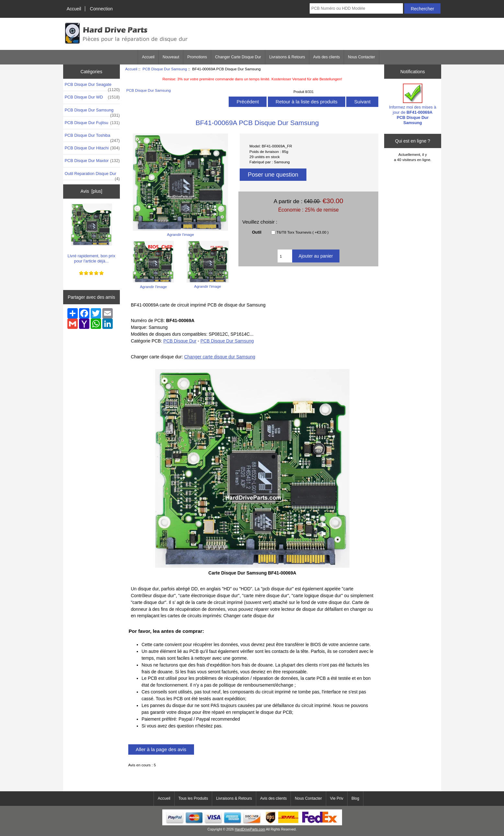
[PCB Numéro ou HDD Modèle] (356, 8)
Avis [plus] (92, 191)
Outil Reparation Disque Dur (92, 175)
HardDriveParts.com (250, 829)
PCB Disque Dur (180, 341)
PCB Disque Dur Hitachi (92, 148)
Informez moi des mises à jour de (412, 104)
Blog (355, 798)
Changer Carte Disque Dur (238, 57)
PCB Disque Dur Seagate (92, 86)
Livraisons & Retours (287, 57)
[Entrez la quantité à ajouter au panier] (285, 256)
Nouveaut (171, 57)
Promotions (197, 57)
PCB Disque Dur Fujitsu (92, 123)
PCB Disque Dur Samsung (165, 69)
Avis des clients (326, 57)
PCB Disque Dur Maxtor (92, 161)
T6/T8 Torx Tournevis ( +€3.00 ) (302, 232)
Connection (101, 9)
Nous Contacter (361, 57)
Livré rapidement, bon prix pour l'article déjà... (91, 233)
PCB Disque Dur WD (92, 97)
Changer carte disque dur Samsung (220, 357)
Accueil (74, 9)
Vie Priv (337, 798)
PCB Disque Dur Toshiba (92, 137)
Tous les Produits (193, 798)
